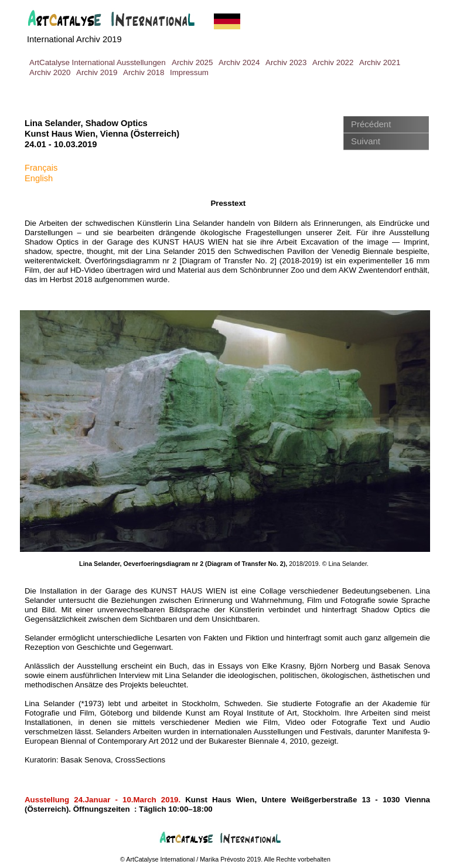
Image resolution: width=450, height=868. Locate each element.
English (39, 178)
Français (41, 168)
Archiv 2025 (192, 62)
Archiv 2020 (50, 72)
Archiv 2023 (286, 62)
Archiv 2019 (97, 72)
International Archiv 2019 (74, 39)
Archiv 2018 (144, 72)
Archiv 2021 (380, 62)
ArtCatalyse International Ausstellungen (98, 62)
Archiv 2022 (333, 62)
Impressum (189, 72)
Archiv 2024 (239, 62)
